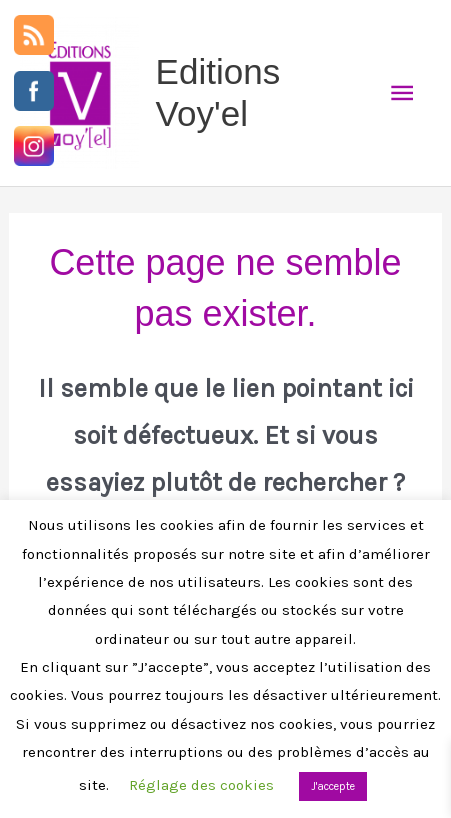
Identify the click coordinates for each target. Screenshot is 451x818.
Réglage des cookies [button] (201, 785)
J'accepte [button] (333, 786)
